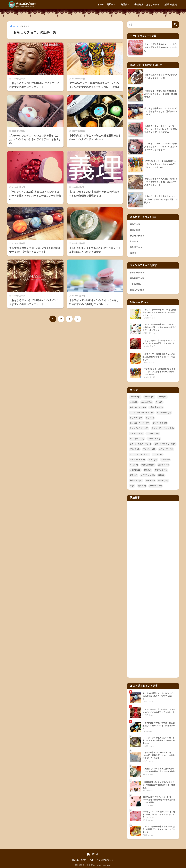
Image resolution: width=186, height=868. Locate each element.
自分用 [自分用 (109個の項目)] (163, 480)
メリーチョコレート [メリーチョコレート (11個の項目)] (140, 454)
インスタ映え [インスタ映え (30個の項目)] (164, 413)
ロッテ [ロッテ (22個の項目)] (165, 460)
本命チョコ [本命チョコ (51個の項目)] (161, 470)
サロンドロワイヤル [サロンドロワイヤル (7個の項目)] (139, 428)
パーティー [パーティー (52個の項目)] (154, 439)
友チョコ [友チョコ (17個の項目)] (163, 465)
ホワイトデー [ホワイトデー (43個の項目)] (166, 449)
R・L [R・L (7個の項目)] (159, 402)
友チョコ (134, 241)
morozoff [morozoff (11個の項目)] (147, 402)
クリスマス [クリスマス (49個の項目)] (136, 418)
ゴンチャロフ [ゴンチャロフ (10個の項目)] (160, 423)
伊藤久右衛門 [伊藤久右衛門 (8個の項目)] (148, 465)
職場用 (133, 253)
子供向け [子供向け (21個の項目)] (135, 470)
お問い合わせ (171, 4)
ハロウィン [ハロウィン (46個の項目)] (153, 433)
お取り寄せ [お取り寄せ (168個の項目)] (156, 407)
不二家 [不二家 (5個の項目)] (134, 465)
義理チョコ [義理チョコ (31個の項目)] (136, 480)
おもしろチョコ (154, 4)
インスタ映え (136, 284)
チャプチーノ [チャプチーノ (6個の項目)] (136, 433)
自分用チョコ (136, 247)
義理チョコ (126, 4)
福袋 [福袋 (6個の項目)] (161, 475)
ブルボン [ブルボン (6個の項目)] (135, 449)
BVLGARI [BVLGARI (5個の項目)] (135, 397)
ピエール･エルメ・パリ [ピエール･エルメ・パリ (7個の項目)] (140, 444)
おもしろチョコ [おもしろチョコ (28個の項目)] (138, 407)
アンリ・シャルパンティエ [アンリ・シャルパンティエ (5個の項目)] (142, 413)
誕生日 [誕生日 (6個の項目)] (142, 486)
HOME (93, 854)
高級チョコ (112, 4)
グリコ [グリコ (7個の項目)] (150, 418)
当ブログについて (105, 860)
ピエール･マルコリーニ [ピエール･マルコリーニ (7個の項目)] (165, 444)
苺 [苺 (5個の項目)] (132, 486)
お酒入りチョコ (137, 290)
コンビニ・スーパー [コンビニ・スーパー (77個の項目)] (140, 423)
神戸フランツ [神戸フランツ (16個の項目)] (148, 475)
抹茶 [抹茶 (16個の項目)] (148, 470)
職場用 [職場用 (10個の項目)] (150, 480)
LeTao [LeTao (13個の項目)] (162, 397)
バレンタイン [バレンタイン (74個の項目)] (137, 439)
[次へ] (78, 319)
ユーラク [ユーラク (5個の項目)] (158, 454)
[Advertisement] (153, 589)
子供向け (139, 4)
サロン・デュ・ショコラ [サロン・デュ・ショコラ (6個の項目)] (163, 428)
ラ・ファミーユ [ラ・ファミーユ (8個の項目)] (137, 460)
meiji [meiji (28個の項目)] (134, 402)
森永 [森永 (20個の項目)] (133, 475)
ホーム (101, 4)
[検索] (175, 25)
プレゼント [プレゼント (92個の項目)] (149, 449)
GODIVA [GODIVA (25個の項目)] (149, 397)
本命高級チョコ (137, 278)
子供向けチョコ (137, 236)
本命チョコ (135, 224)
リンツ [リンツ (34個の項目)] (153, 460)
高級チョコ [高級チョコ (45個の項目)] (156, 486)
